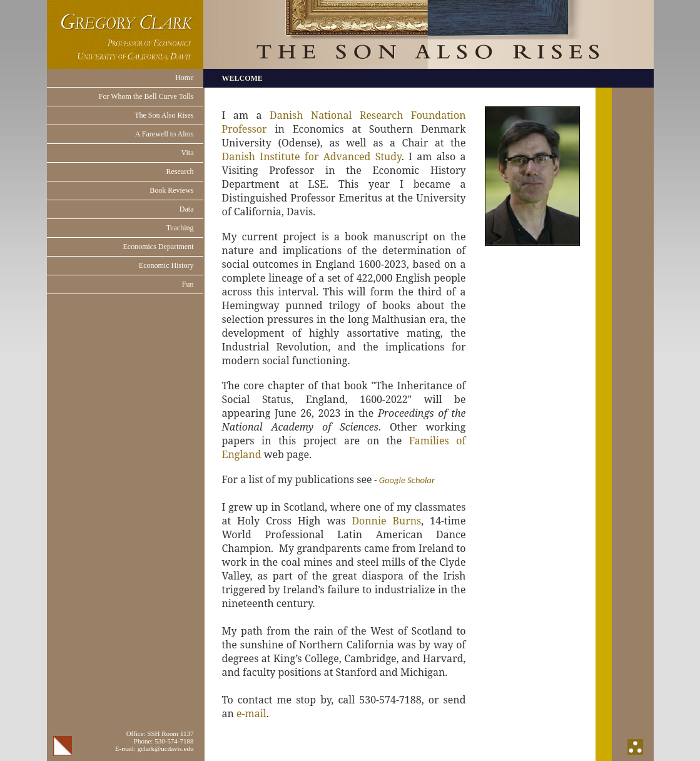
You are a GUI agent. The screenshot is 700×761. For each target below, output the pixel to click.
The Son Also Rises (164, 115)
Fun (188, 284)
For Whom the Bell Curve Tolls (146, 96)
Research (180, 171)
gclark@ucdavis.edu (166, 748)
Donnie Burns (386, 521)
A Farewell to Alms (165, 134)
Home (184, 78)
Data (187, 209)
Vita (188, 153)
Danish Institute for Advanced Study (312, 156)
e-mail (251, 713)
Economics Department (159, 247)
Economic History (166, 265)
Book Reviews (171, 190)
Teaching (180, 228)
